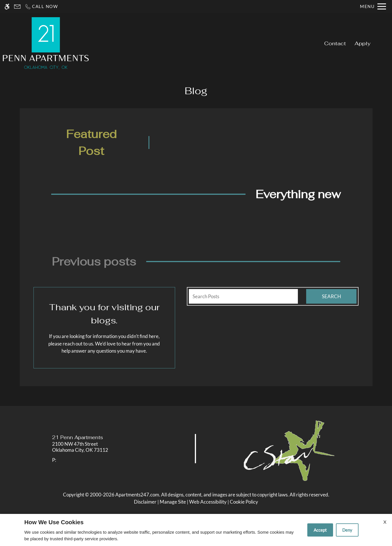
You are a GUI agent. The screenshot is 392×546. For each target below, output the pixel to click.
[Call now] (41, 6)
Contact (335, 43)
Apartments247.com (137, 495)
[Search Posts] (243, 296)
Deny (347, 530)
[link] (98, 447)
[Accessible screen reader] (7, 6)
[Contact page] (17, 6)
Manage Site (173, 502)
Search (331, 296)
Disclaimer (145, 502)
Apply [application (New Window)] (363, 43)
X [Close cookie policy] (385, 522)
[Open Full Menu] (373, 6)
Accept (320, 530)
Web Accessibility (208, 502)
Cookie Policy (244, 502)
